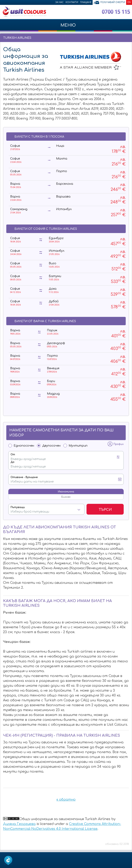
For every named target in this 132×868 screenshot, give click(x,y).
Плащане (86, 2)
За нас (59, 2)
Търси (105, 510)
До (12, 462)
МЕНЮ (66, 27)
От (13, 455)
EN (129, 2)
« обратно (66, 800)
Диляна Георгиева (19, 824)
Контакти (72, 2)
